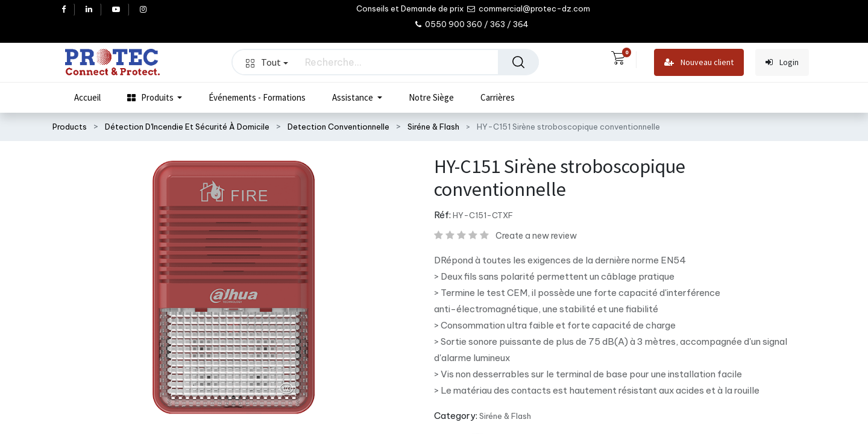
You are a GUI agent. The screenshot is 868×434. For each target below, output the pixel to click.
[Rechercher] (518, 62)
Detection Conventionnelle (338, 127)
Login (782, 62)
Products (70, 127)
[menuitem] (87, 98)
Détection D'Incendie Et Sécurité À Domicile (187, 127)
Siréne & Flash (433, 127)
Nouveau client (699, 62)
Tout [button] (267, 62)
